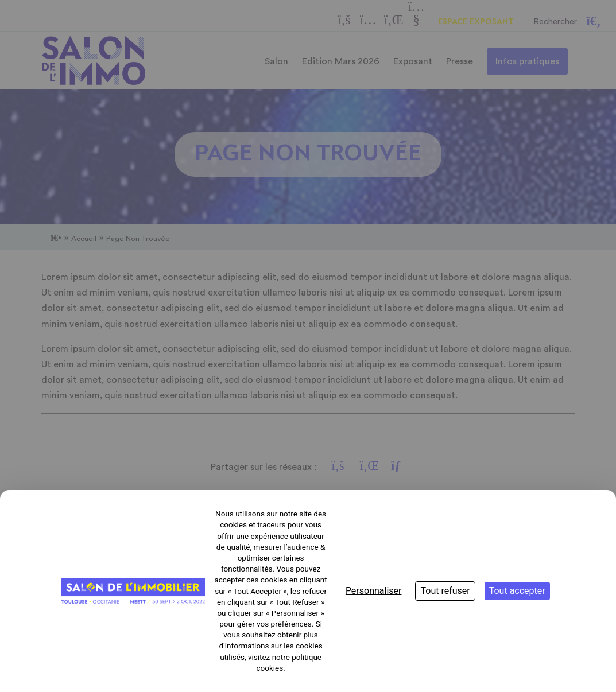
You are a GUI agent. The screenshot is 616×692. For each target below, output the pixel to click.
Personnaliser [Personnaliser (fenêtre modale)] (374, 591)
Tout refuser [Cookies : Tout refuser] (445, 591)
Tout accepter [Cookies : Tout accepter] (517, 591)
